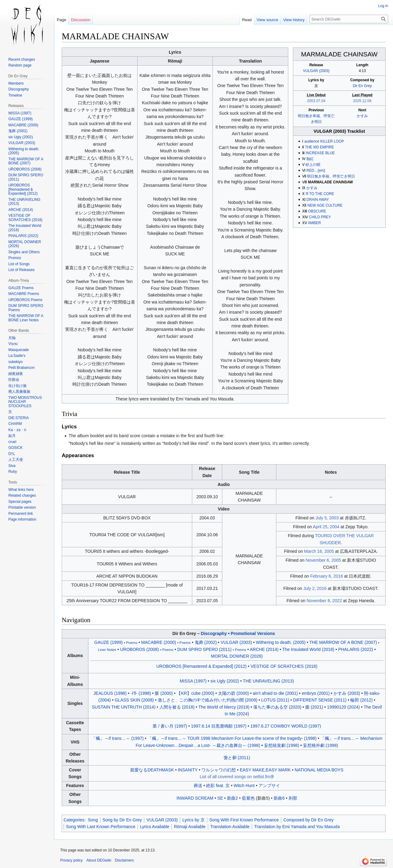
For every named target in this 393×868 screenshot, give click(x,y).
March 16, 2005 (319, 551)
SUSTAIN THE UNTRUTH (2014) (124, 707)
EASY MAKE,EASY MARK (265, 770)
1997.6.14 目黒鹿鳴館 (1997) (219, 726)
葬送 (198, 786)
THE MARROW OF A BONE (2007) (343, 642)
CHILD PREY (320, 217)
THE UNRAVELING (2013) (268, 681)
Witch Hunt (244, 786)
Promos (15, 258)
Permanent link (21, 514)
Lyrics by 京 (194, 820)
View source (268, 20)
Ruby (13, 472)
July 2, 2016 (315, 588)
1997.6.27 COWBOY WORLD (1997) (286, 726)
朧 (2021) (314, 707)
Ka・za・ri (17, 430)
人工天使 (16, 460)
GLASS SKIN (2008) (134, 700)
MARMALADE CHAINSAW (330, 182)
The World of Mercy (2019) (224, 707)
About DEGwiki (99, 860)
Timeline (15, 95)
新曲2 (232, 798)
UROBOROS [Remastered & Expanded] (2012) (201, 666)
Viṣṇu (13, 344)
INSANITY (188, 770)
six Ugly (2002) (225, 681)
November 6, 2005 (323, 560)
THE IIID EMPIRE (319, 147)
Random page (20, 65)
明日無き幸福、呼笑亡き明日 (331, 176)
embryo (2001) (316, 693)
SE (220, 798)
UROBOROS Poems (25, 300)
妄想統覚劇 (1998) (282, 745)
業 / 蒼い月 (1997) (170, 726)
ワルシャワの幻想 (219, 770)
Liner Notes (107, 650)
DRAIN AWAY (318, 200)
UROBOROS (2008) (139, 649)
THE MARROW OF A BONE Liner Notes (26, 318)
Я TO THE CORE (320, 194)
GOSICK (16, 448)
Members (16, 83)
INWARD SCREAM (195, 798)
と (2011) (237, 758)
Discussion (81, 20)
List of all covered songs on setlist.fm (235, 777)
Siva (12, 466)
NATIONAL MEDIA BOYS (319, 770)
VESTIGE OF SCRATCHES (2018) (284, 666)
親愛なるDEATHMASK (152, 770)
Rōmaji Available (190, 827)
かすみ (362, 116)
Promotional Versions (253, 633)
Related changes (22, 495)
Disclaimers (124, 860)
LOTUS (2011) (275, 700)
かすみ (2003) (347, 693)
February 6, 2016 (327, 576)
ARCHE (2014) (264, 649)
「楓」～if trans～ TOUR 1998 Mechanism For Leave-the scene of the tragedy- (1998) (232, 738)
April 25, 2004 (326, 527)
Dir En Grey (362, 86)
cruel (12, 442)
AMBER (314, 223)
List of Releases (21, 270)
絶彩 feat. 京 (218, 786)
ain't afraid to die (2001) (275, 693)
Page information (22, 519)
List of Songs (19, 264)
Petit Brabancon (21, 368)
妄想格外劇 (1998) (321, 745)
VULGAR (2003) (316, 71)
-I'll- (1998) (141, 693)
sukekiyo (16, 362)
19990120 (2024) (343, 707)
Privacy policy (71, 860)
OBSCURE (317, 211)
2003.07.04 (316, 101)
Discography (214, 633)
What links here (21, 490)
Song (93, 820)
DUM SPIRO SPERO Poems (26, 308)
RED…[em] (316, 170)
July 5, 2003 (327, 518)
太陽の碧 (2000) (233, 693)
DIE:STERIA (19, 418)
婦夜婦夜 (16, 374)
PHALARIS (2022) (356, 649)
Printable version (22, 507)
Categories (74, 820)
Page (61, 20)
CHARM (15, 424)
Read (247, 20)
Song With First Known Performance (244, 820)
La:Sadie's (17, 356)
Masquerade (19, 350)
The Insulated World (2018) (308, 649)
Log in (383, 6)
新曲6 (279, 798)
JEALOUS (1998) (110, 693)
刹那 (293, 798)
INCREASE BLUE (320, 153)
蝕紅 (310, 159)
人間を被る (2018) (177, 707)
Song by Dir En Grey (122, 820)
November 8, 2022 (324, 601)
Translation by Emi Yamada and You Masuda (297, 827)
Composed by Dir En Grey (308, 820)
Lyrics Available (155, 827)
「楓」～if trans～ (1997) (118, 738)
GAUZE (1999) (109, 642)
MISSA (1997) (193, 681)
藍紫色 (248, 798)
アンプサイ (269, 786)
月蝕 (12, 338)
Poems (132, 642)
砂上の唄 (313, 165)
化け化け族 (18, 386)
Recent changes (22, 59)
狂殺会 (14, 380)
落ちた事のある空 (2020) (277, 707)
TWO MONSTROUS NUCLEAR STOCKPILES (25, 402)
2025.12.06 (362, 101)
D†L (12, 454)
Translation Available (230, 827)
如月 (12, 436)
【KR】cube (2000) (195, 693)
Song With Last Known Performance (101, 827)
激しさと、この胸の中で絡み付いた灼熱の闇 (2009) (208, 700)
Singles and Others (24, 252)
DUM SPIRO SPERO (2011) (204, 649)
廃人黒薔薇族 (19, 392)
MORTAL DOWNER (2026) (237, 656)
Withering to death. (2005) (281, 642)
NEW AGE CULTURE (325, 205)
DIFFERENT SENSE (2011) (320, 700)
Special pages (20, 502)
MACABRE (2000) (159, 642)
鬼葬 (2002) (206, 642)
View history (294, 20)
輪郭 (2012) (361, 700)
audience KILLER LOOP (324, 141)
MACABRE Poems (24, 294)
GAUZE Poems (21, 288)
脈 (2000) (164, 693)
